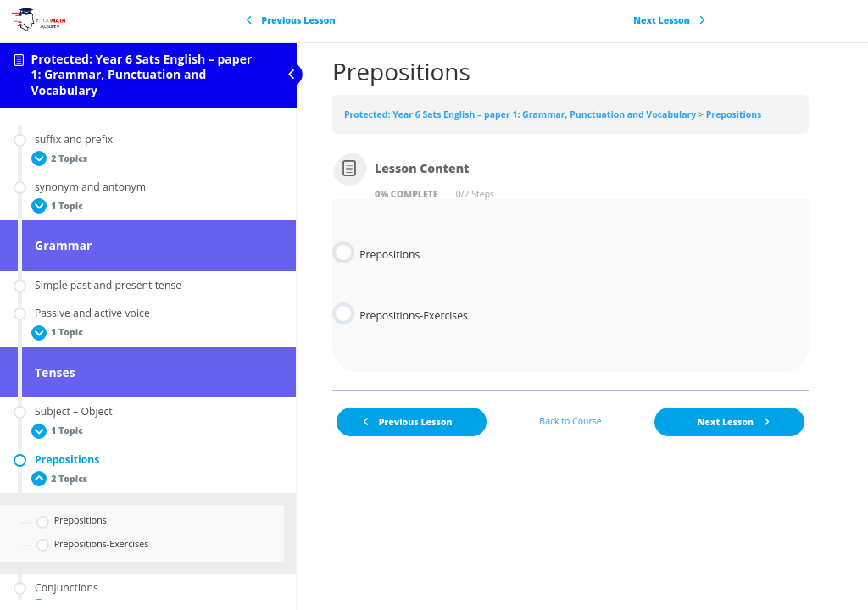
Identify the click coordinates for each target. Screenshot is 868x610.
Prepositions (734, 114)
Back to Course (570, 421)
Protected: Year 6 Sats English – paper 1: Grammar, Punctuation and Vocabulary (141, 75)
